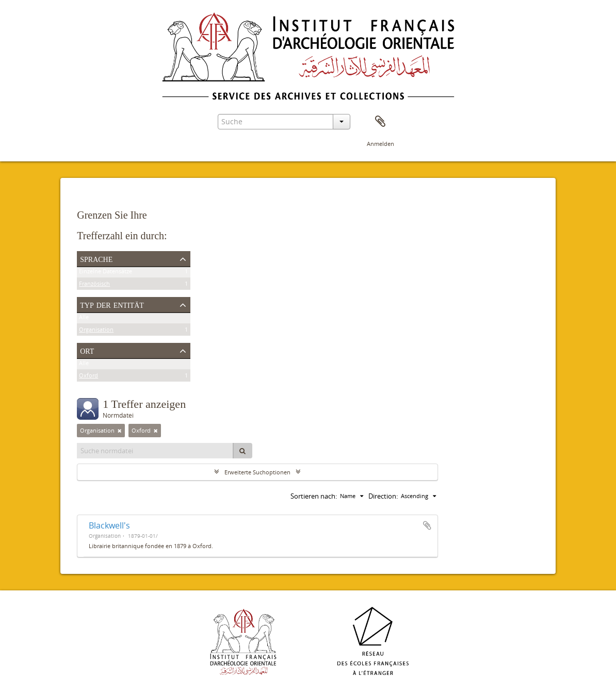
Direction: (383, 496)
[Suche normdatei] (155, 451)
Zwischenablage (380, 122)
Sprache (96, 258)
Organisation (96, 331)
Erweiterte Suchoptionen (257, 472)
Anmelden (380, 144)
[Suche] (242, 451)
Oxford (88, 377)
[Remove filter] (120, 431)
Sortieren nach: (314, 496)
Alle (84, 319)
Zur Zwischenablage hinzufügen (427, 525)
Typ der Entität (112, 304)
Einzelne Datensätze (106, 273)
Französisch (94, 285)
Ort (87, 350)
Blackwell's (109, 525)
